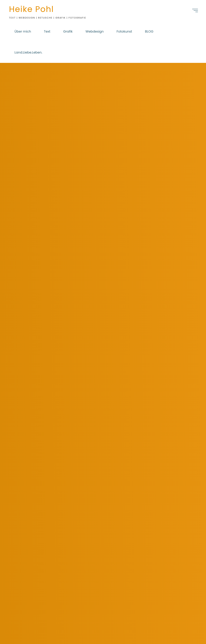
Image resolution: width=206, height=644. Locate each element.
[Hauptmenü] (195, 10)
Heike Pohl (31, 9)
